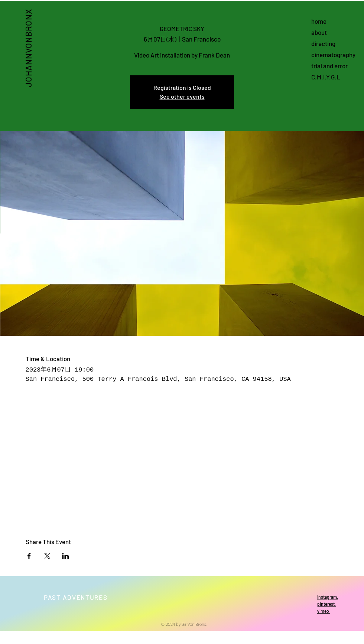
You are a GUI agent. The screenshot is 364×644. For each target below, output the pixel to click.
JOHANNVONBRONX (28, 48)
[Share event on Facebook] (29, 556)
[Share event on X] (47, 556)
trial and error (329, 66)
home (319, 21)
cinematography (333, 55)
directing (323, 43)
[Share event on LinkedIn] (66, 556)
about (319, 32)
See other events (182, 96)
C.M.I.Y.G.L (326, 77)
